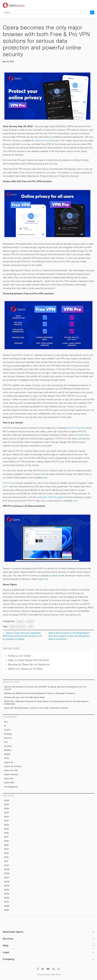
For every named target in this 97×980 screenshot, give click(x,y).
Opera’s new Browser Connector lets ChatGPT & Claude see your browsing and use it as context (45, 688)
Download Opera (13, 932)
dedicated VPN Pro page (50, 497)
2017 (6, 837)
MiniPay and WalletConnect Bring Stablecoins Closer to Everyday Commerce (40, 693)
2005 (7, 886)
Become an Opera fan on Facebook (29, 664)
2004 (7, 890)
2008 (7, 873)
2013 (6, 853)
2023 (7, 813)
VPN (31, 627)
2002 (7, 898)
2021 (6, 821)
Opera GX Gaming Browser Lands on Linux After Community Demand (36, 708)
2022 (7, 817)
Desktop (8, 734)
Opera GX (9, 778)
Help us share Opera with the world (29, 660)
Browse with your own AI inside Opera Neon (25, 697)
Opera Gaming (11, 774)
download (80, 435)
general (20, 621)
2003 (7, 894)
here (45, 478)
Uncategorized (11, 787)
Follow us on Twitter (20, 656)
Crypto (7, 730)
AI (5, 726)
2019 (6, 829)
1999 (6, 910)
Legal (6, 952)
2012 (6, 857)
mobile (30, 621)
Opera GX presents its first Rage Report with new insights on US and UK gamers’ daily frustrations (69, 636)
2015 (6, 845)
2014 (6, 849)
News (7, 758)
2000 (7, 906)
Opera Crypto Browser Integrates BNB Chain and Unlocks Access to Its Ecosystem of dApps (22, 636)
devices (8, 738)
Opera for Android (44, 141)
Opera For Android (17, 627)
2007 (7, 878)
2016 (6, 841)
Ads (6, 722)
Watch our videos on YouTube (25, 669)
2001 (6, 902)
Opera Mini (9, 782)
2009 (7, 869)
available (54, 576)
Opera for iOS (11, 770)
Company (9, 959)
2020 (7, 825)
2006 (7, 882)
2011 (6, 861)
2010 (6, 865)
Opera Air (9, 762)
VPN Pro (7, 483)
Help (6, 945)
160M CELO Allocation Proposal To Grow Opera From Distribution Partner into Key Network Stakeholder (46, 703)
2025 (7, 804)
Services (8, 939)
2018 (6, 833)
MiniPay (8, 750)
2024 (6, 808)
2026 (7, 800)
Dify (6, 742)
